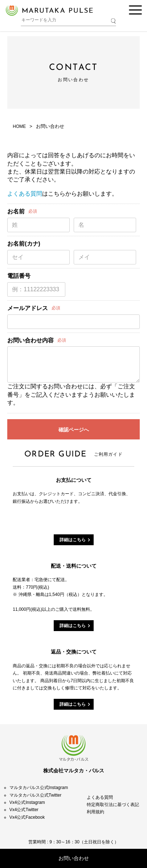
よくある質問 (25, 194)
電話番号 (19, 276)
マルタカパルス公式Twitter (35, 795)
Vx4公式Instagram (27, 802)
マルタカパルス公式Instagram (39, 788)
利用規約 (95, 812)
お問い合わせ (74, 858)
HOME (19, 126)
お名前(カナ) (24, 244)
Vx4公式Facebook (27, 817)
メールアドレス (28, 308)
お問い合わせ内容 (30, 340)
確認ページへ (74, 430)
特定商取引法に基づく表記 (113, 805)
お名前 (16, 211)
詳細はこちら (73, 540)
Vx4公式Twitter (24, 810)
